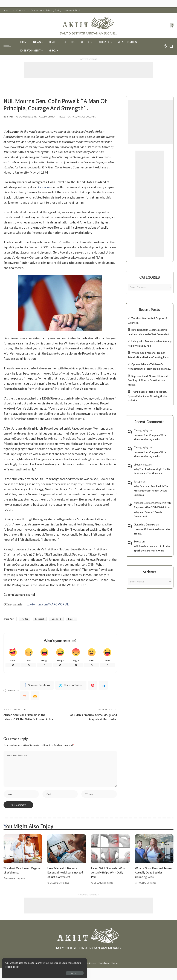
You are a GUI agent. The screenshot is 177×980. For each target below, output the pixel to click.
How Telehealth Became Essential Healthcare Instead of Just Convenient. (66, 878)
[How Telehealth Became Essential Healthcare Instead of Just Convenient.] (67, 854)
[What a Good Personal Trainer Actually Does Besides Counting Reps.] (154, 854)
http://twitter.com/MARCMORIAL (46, 604)
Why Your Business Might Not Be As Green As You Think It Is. (152, 471)
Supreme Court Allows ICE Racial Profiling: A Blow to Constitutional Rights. (148, 380)
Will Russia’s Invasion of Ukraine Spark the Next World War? (152, 548)
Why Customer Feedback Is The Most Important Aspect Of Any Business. (151, 491)
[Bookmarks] (171, 25)
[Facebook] (37, 685)
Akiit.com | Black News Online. (102, 968)
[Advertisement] (89, 70)
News (62, 117)
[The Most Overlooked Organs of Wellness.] (23, 854)
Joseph (138, 481)
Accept (43, 972)
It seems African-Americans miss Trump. (152, 531)
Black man (43, 187)
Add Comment (48, 117)
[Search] (171, 47)
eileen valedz (141, 464)
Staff (11, 117)
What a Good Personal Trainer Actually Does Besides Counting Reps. (154, 878)
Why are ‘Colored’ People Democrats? (148, 514)
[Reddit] (24, 696)
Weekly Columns (87, 117)
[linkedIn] (103, 685)
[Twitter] (71, 685)
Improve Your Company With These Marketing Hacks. (150, 437)
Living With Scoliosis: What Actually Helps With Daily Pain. (109, 878)
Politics (71, 117)
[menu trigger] (9, 47)
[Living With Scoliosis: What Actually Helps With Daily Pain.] (111, 854)
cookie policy (45, 966)
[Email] (35, 696)
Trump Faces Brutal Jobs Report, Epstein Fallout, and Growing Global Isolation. (148, 396)
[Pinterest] (93, 685)
